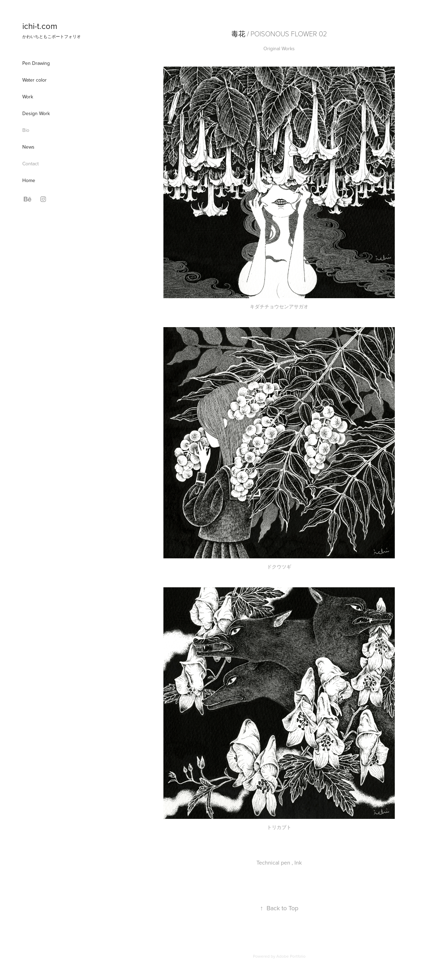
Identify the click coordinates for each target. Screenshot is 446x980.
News (28, 147)
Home (29, 180)
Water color (34, 80)
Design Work (36, 113)
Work (28, 97)
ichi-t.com (40, 26)
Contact (30, 164)
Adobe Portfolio (291, 956)
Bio (26, 130)
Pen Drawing (36, 63)
